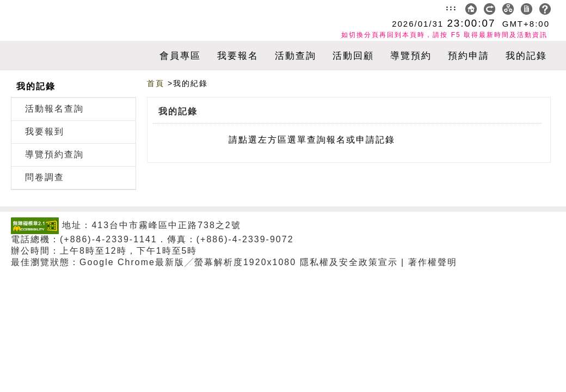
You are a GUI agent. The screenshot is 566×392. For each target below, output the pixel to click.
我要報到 (45, 131)
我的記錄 (526, 56)
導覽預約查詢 (54, 154)
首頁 (156, 83)
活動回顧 (353, 56)
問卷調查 (45, 177)
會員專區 (180, 56)
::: (451, 8)
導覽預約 (411, 56)
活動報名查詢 (54, 109)
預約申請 (469, 56)
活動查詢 (296, 56)
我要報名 (238, 56)
